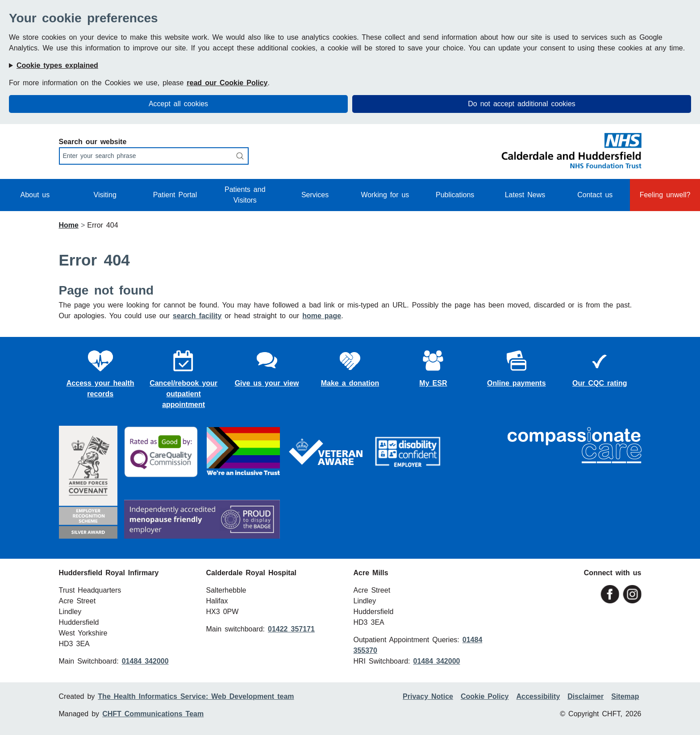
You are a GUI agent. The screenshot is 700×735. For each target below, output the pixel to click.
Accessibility (538, 696)
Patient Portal (175, 195)
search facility (197, 316)
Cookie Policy (485, 696)
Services (315, 195)
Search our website (93, 142)
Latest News (525, 195)
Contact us (595, 195)
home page (322, 316)
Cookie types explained (57, 65)
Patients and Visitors (245, 195)
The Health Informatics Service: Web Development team (196, 696)
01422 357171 (291, 629)
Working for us (385, 195)
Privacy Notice (428, 696)
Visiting (105, 195)
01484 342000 (145, 661)
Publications (455, 195)
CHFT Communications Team (153, 714)
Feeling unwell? (665, 195)
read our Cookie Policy (227, 83)
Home (69, 225)
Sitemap (625, 696)
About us (35, 195)
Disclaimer (585, 696)
